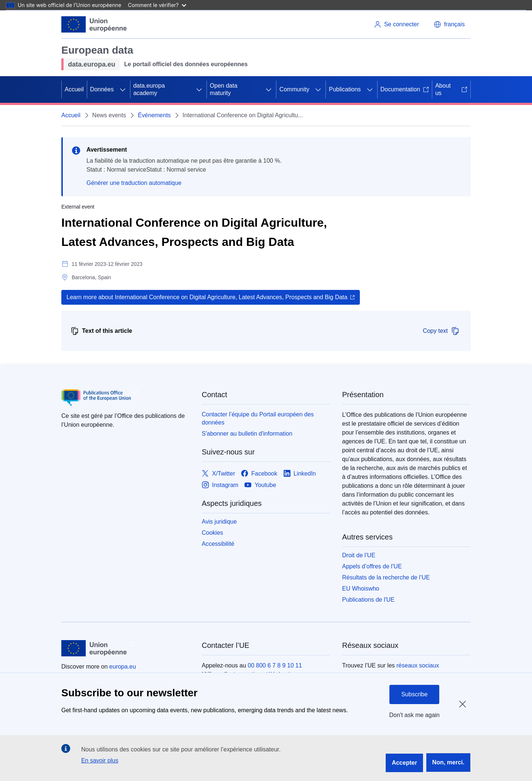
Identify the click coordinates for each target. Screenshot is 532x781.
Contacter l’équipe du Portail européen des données (258, 418)
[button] (449, 24)
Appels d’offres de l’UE (372, 566)
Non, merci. (448, 762)
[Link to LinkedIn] (300, 474)
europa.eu (123, 667)
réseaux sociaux (418, 665)
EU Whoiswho (361, 589)
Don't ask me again (415, 715)
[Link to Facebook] (259, 474)
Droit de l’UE (359, 555)
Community (294, 89)
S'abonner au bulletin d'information (247, 434)
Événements (154, 115)
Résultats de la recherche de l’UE (386, 577)
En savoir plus (100, 760)
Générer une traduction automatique (134, 183)
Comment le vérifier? (157, 5)
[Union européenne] (94, 24)
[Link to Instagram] (220, 485)
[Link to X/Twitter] (218, 474)
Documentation (405, 89)
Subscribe (414, 694)
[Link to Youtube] (260, 485)
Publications (345, 89)
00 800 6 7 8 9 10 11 (275, 665)
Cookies (212, 533)
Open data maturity (224, 89)
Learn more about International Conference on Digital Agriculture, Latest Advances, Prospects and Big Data (207, 297)
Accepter (404, 763)
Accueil (74, 89)
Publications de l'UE (368, 600)
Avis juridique (219, 522)
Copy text (441, 331)
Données (102, 89)
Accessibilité (218, 544)
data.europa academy (149, 89)
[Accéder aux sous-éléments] (123, 89)
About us (451, 89)
